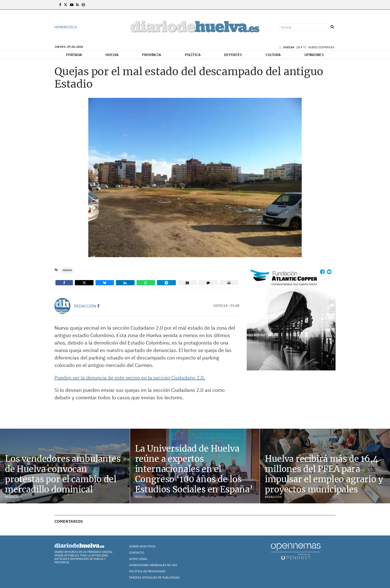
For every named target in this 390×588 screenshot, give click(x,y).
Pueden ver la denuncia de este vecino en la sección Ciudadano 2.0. (130, 378)
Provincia (152, 55)
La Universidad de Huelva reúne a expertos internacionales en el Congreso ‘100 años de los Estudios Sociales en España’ (194, 469)
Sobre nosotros (142, 546)
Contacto (137, 553)
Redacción (85, 306)
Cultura (273, 55)
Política (193, 55)
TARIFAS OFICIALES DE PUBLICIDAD (154, 577)
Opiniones (314, 55)
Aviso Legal (138, 559)
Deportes (233, 55)
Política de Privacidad (147, 571)
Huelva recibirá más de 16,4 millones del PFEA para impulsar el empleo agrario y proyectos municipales (324, 474)
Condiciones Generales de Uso (153, 565)
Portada (74, 55)
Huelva (112, 55)
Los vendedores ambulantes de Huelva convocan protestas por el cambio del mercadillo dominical (63, 474)
